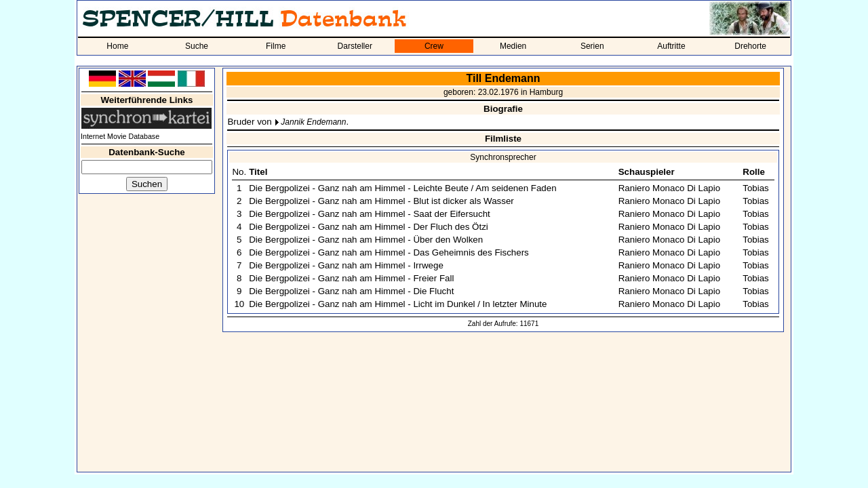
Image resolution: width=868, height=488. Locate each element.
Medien (513, 46)
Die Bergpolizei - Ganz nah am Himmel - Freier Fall (351, 278)
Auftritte (671, 46)
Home (117, 46)
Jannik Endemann (313, 122)
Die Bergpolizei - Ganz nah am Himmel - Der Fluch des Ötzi (369, 227)
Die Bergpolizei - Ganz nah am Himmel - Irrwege (346, 265)
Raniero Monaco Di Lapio (669, 188)
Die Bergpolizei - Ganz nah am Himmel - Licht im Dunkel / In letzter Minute (398, 304)
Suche (197, 46)
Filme (276, 46)
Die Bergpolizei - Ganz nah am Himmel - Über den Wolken (366, 240)
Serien (592, 46)
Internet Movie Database (120, 136)
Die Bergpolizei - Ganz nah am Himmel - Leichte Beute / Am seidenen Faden (402, 188)
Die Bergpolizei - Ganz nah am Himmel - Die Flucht (351, 291)
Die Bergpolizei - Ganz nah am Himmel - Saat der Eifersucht (370, 214)
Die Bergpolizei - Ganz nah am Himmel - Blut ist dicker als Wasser (381, 201)
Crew (434, 46)
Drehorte (750, 46)
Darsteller (355, 46)
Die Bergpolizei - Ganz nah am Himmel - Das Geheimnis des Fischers (389, 252)
